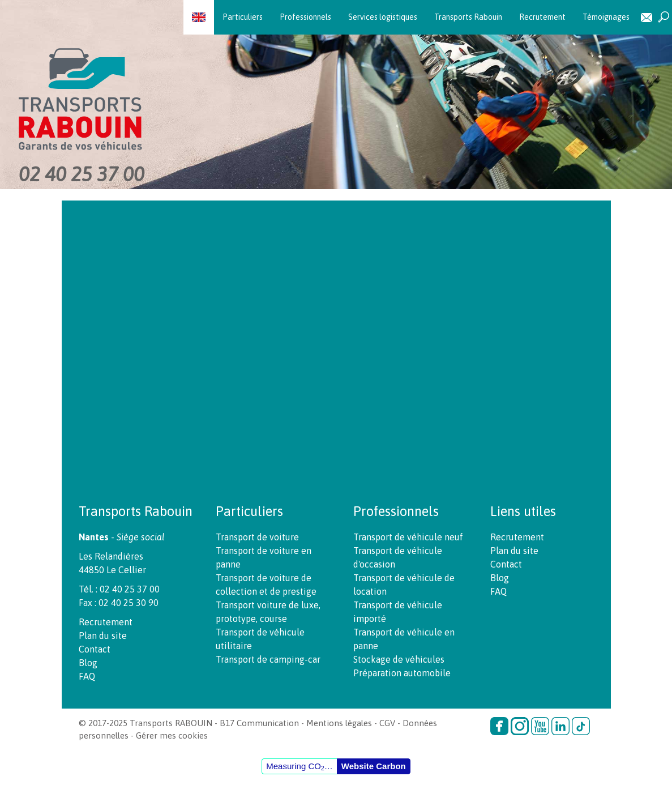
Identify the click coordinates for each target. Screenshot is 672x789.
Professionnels (305, 17)
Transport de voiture (257, 537)
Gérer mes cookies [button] (172, 735)
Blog (88, 663)
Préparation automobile (402, 673)
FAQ (87, 676)
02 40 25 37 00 (82, 174)
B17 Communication (259, 723)
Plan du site (103, 636)
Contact (647, 17)
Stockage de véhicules (399, 659)
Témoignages (606, 17)
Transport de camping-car (268, 659)
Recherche (664, 17)
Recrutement (542, 17)
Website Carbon (374, 766)
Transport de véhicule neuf (408, 537)
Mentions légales (339, 723)
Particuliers (243, 17)
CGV (387, 723)
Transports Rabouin (468, 17)
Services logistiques (383, 17)
